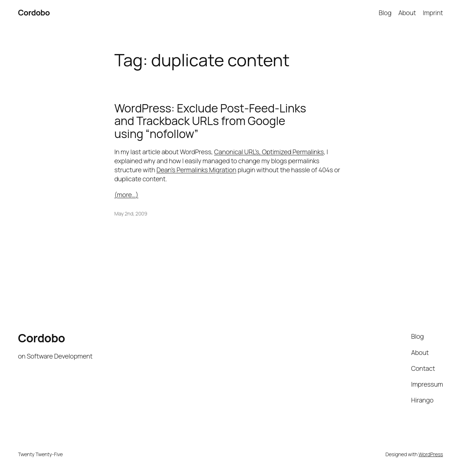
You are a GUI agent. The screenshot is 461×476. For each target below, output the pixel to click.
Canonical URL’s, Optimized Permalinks (269, 152)
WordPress (431, 454)
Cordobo (34, 13)
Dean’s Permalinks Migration (196, 170)
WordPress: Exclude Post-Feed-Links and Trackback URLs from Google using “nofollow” (210, 121)
